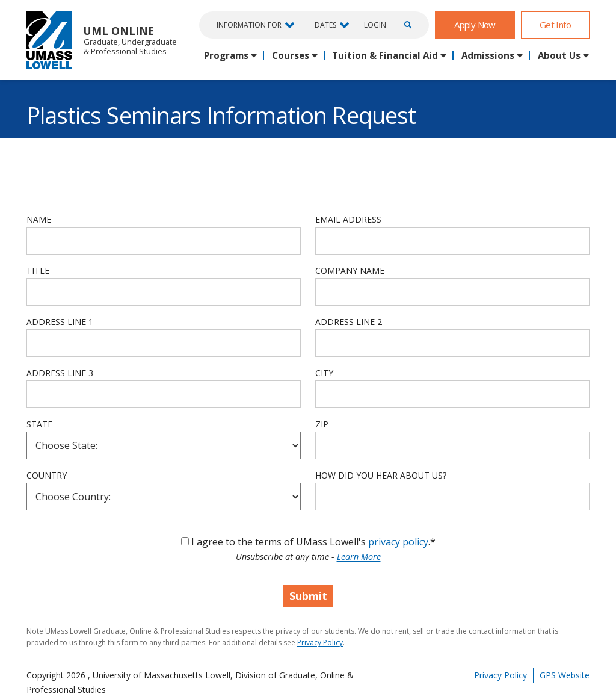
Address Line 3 (60, 373)
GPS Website (565, 675)
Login (375, 25)
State (39, 424)
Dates (325, 25)
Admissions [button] (488, 55)
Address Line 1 (60, 322)
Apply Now (475, 25)
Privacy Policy (320, 643)
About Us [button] (559, 55)
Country (47, 475)
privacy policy (398, 542)
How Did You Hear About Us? (381, 475)
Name (39, 219)
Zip (322, 424)
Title (38, 271)
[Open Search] (406, 25)
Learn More (359, 556)
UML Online (102, 40)
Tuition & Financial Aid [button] (385, 55)
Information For (249, 25)
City (324, 373)
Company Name (350, 271)
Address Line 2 (349, 322)
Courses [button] (291, 55)
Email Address (348, 219)
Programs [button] (226, 55)
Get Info (555, 25)
